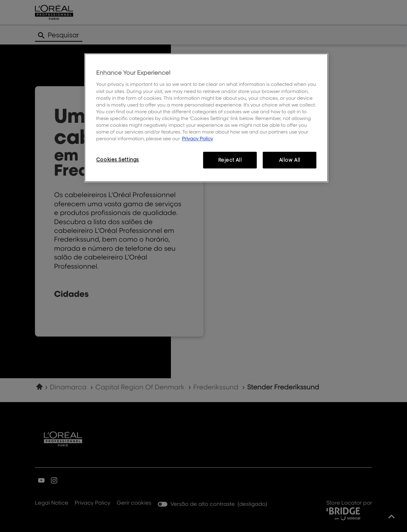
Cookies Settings (118, 160)
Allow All (290, 160)
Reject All (230, 160)
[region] (206, 118)
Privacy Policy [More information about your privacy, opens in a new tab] (197, 138)
